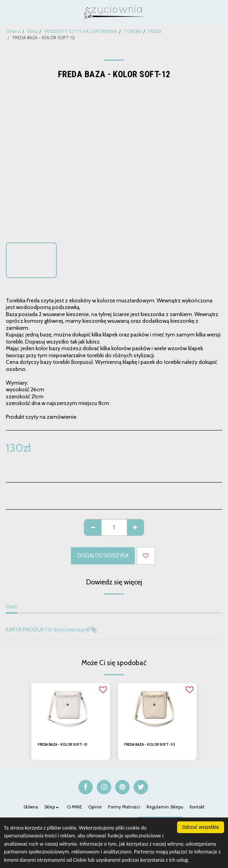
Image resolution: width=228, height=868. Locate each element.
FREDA (155, 31)
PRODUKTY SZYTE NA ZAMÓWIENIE (81, 31)
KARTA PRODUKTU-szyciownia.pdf (48, 629)
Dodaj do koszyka (103, 555)
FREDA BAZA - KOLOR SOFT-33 (150, 744)
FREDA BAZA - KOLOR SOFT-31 (62, 744)
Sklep (32, 31)
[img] (71, 709)
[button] (9, 12)
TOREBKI (133, 31)
